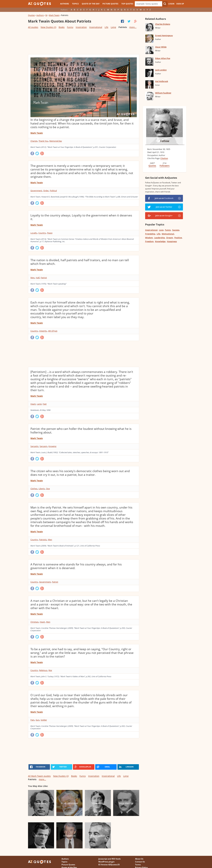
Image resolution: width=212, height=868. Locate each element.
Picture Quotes (110, 4)
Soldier (44, 720)
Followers (165, 166)
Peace (50, 233)
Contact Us (140, 862)
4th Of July (53, 331)
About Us (139, 859)
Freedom (149, 241)
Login (171, 4)
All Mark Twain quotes (39, 776)
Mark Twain (54, 15)
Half (38, 278)
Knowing (52, 446)
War (50, 670)
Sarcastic (34, 446)
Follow (165, 141)
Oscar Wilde (161, 47)
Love (161, 230)
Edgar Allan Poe (163, 58)
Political (53, 191)
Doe (48, 489)
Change (34, 141)
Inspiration (81, 27)
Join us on (164, 198)
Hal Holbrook (162, 81)
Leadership (160, 238)
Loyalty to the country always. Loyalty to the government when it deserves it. (81, 217)
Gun (38, 720)
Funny (70, 27)
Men (33, 278)
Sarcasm (43, 446)
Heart (33, 404)
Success (176, 230)
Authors (65, 4)
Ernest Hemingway (164, 35)
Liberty (42, 489)
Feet (45, 404)
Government (36, 191)
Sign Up (180, 4)
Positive (178, 238)
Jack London (161, 70)
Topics (75, 4)
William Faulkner (163, 93)
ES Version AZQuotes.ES (109, 865)
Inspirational (96, 27)
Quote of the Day (91, 4)
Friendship (150, 234)
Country (42, 233)
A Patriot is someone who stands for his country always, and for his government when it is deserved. (76, 566)
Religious (43, 670)
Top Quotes (127, 4)
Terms (138, 865)
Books (62, 27)
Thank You (43, 141)
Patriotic (43, 540)
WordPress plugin (106, 862)
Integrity (43, 331)
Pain (32, 720)
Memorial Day (56, 141)
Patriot (44, 278)
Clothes (34, 489)
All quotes (33, 27)
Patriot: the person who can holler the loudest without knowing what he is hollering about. (81, 431)
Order (46, 191)
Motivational (168, 234)
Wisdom (149, 238)
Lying (113, 27)
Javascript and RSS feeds (110, 859)
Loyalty (34, 233)
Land (39, 404)
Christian (34, 622)
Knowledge (160, 241)
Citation (164, 158)
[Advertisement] (83, 41)
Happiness (172, 241)
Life (106, 27)
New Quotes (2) (48, 27)
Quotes (31, 15)
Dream (170, 238)
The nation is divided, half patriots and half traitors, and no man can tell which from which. (80, 262)
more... (133, 27)
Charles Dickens (163, 24)
